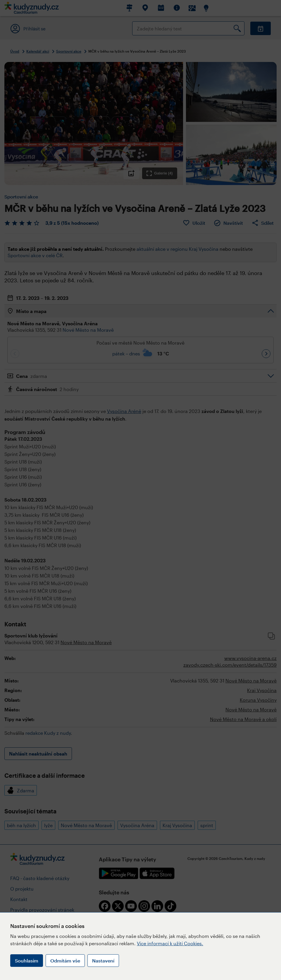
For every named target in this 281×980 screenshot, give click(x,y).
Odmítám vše (65, 961)
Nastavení (103, 961)
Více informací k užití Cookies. (170, 943)
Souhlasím (27, 961)
